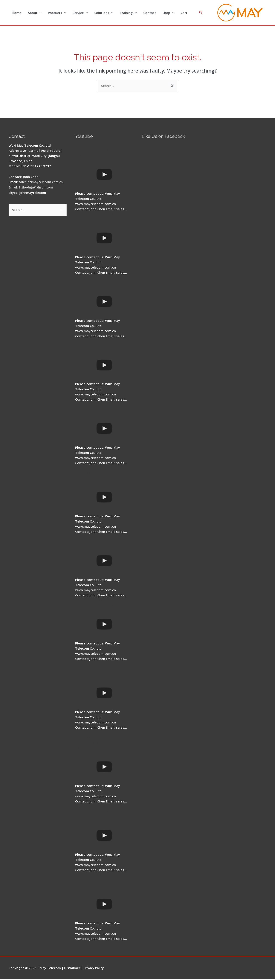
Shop (166, 13)
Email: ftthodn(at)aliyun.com (31, 188)
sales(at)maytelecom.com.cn (42, 182)
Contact (150, 13)
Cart (184, 13)
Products (55, 13)
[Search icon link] (201, 13)
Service (78, 13)
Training (126, 13)
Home (17, 13)
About (33, 13)
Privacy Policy (95, 968)
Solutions (102, 13)
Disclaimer (73, 968)
